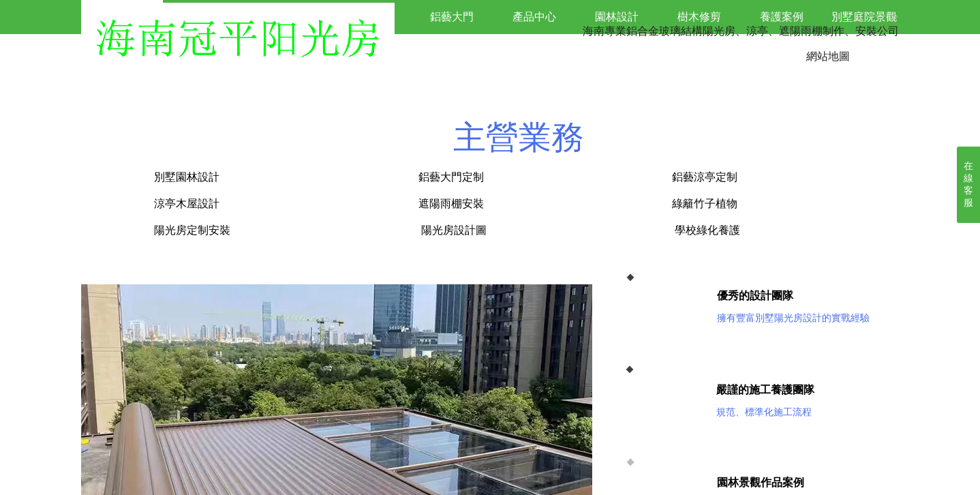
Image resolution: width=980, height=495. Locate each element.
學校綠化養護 (707, 230)
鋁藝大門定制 (451, 177)
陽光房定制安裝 (191, 230)
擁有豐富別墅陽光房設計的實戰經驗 (793, 318)
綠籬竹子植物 (705, 204)
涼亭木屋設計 (187, 204)
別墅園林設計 (258, 177)
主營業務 (519, 137)
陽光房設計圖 (457, 230)
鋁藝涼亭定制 (705, 177)
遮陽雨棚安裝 (451, 204)
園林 (728, 482)
